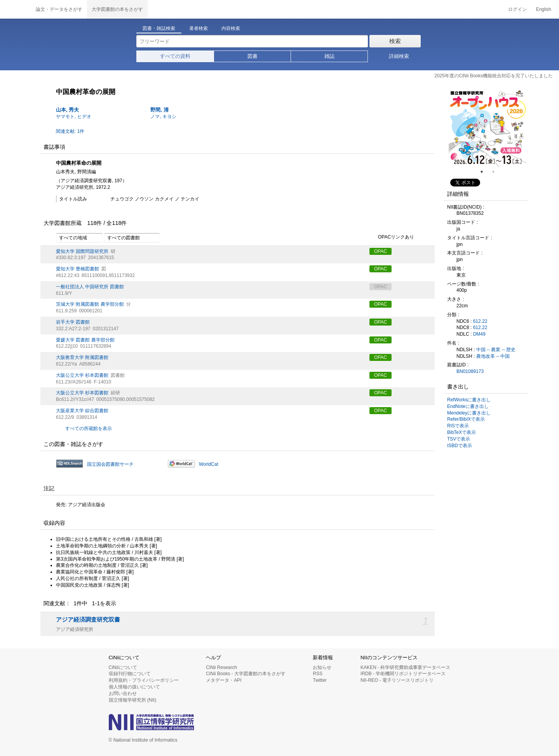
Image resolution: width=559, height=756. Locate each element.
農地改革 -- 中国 (493, 356)
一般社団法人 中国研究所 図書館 (90, 287)
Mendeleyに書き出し (469, 413)
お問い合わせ (123, 693)
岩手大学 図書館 (73, 322)
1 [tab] (485, 172)
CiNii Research (221, 667)
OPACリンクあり (392, 237)
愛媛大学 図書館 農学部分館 (85, 340)
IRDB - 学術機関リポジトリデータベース (403, 674)
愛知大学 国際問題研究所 (82, 251)
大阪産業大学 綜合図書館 (82, 411)
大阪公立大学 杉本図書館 (82, 375)
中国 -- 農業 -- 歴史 (496, 350)
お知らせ (322, 667)
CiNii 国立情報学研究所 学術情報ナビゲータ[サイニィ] (16, 9)
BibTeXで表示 (461, 432)
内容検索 (231, 28)
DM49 (479, 334)
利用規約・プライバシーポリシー (144, 680)
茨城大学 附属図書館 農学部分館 (90, 304)
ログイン (517, 9)
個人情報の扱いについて (134, 687)
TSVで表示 (459, 439)
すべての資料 (175, 56)
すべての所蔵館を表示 (89, 429)
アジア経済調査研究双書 (88, 620)
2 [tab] (496, 172)
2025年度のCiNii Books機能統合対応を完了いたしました (494, 76)
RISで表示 (458, 426)
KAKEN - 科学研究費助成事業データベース (405, 667)
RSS (318, 674)
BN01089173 (470, 371)
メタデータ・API (224, 680)
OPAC (381, 251)
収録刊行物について (130, 674)
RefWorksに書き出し (469, 400)
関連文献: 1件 (70, 131)
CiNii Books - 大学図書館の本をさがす (246, 674)
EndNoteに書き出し (468, 406)
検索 (395, 41)
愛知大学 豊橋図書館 (77, 269)
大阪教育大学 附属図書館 (82, 357)
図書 (253, 56)
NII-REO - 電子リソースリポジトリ (397, 680)
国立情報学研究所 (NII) (133, 700)
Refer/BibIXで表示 (466, 419)
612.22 (480, 321)
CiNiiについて (123, 667)
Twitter (320, 680)
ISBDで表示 (460, 446)
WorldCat (209, 464)
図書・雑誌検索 (159, 28)
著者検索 (199, 28)
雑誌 (329, 56)
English (544, 9)
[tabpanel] (488, 128)
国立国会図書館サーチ (110, 464)
